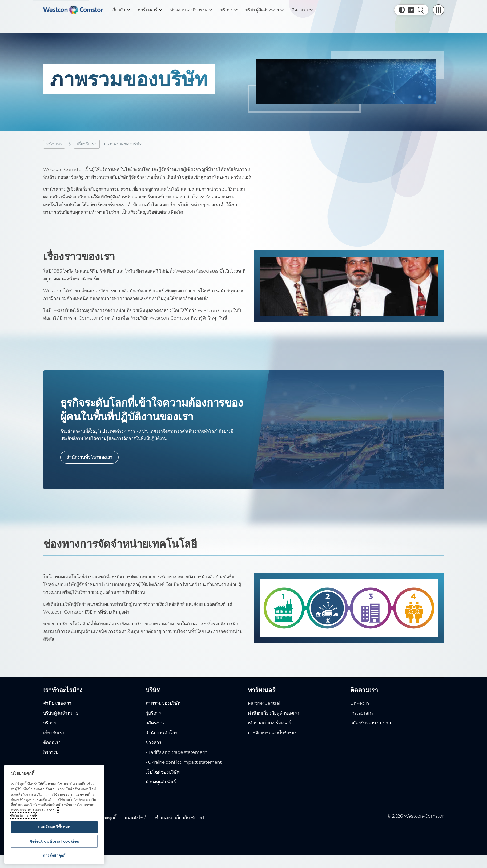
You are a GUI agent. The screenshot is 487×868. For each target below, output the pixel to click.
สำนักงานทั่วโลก (162, 737)
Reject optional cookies (54, 840)
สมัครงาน (155, 727)
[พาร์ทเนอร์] (150, 10)
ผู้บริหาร (153, 718)
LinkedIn (360, 708)
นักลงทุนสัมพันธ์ (161, 786)
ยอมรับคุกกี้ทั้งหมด (54, 824)
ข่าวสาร (154, 747)
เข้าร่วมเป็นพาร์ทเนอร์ (269, 727)
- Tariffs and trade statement (176, 757)
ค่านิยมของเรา (57, 708)
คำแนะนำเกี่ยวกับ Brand (180, 822)
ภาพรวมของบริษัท (163, 708)
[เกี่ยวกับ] (120, 10)
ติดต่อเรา (52, 747)
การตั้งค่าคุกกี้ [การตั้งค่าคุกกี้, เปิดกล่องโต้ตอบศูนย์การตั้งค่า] (54, 855)
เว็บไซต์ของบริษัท (163, 777)
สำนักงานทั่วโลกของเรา (90, 460)
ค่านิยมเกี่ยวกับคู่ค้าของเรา (274, 718)
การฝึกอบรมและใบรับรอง (272, 737)
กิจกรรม (51, 757)
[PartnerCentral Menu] (438, 10)
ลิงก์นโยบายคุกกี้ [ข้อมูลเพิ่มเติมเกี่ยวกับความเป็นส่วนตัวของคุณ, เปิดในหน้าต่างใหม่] (23, 812)
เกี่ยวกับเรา (87, 144)
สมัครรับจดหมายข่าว (371, 727)
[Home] (73, 10)
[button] (402, 10)
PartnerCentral (264, 708)
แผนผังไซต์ (136, 822)
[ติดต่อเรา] (302, 10)
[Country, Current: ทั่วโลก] (411, 10)
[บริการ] (229, 10)
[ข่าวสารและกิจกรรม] (191, 10)
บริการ (50, 727)
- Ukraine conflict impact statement (184, 767)
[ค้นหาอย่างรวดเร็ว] (421, 10)
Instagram (362, 718)
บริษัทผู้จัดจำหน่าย (61, 718)
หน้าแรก (54, 144)
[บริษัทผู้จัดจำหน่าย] (264, 10)
